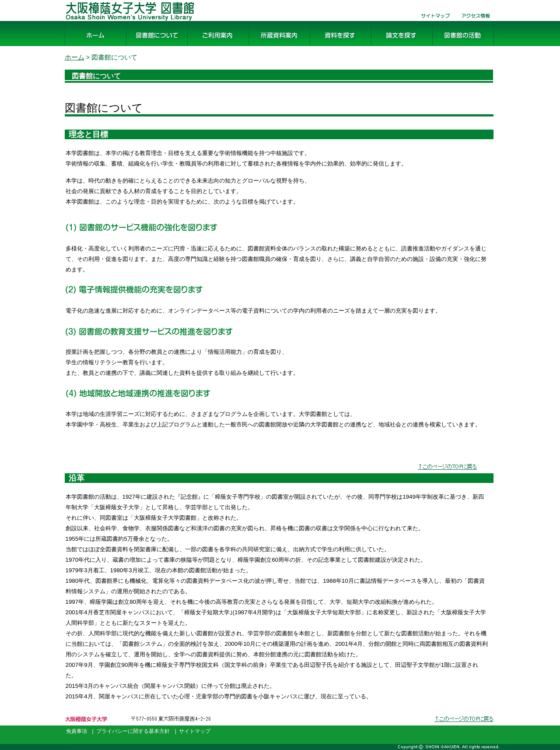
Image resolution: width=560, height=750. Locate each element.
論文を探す (388, 46)
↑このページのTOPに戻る (451, 468)
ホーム (75, 46)
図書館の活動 (453, 46)
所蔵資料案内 (269, 46)
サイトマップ (432, 21)
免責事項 (77, 731)
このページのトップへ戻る (465, 726)
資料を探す (327, 46)
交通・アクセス (476, 21)
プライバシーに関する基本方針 (133, 731)
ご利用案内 (205, 46)
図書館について (150, 46)
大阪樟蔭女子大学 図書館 (104, 21)
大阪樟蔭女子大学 (89, 726)
